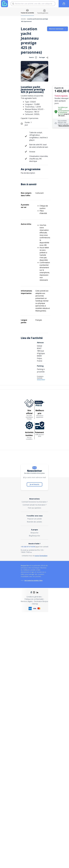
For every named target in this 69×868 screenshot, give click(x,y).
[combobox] (33, 4)
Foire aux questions (35, 508)
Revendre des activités (34, 522)
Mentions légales (27, 601)
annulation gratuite (63, 113)
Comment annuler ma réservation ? (34, 505)
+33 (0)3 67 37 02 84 (28, 547)
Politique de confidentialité (34, 599)
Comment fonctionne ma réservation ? (35, 502)
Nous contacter (64, 126)
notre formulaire (41, 556)
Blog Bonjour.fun (34, 536)
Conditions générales (34, 597)
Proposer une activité (35, 519)
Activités (23, 19)
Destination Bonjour (41, 601)
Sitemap (35, 604)
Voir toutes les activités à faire (33, 580)
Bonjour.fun (34, 533)
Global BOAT (41, 380)
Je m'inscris (34, 484)
